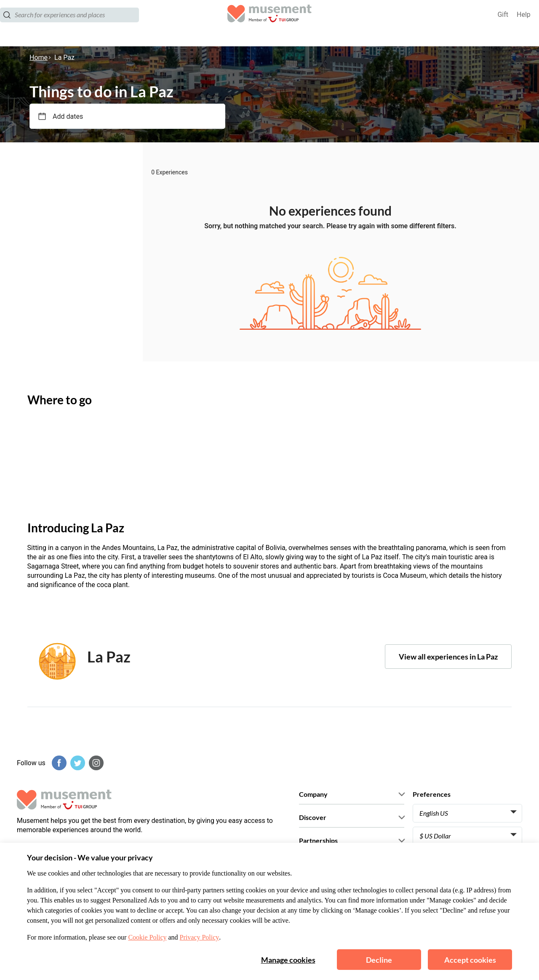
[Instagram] (95, 763)
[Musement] (269, 23)
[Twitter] (77, 763)
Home (39, 57)
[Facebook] (58, 763)
